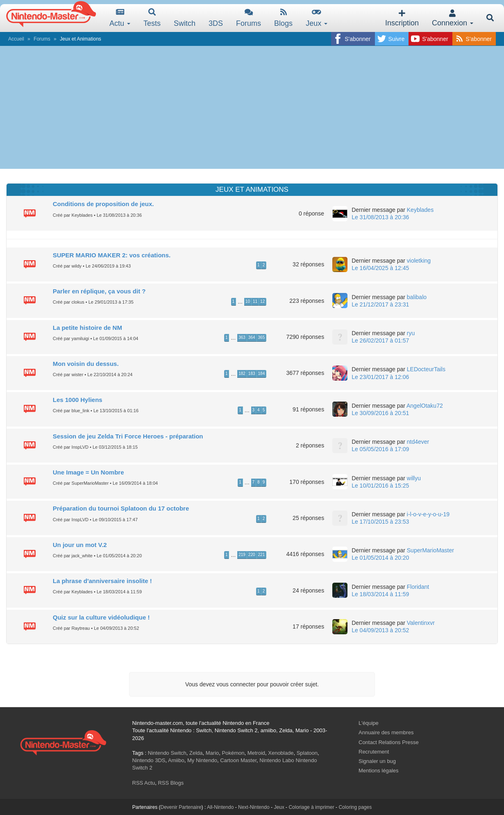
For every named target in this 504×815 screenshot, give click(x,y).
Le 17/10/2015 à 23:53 (380, 522)
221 (262, 555)
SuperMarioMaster (430, 550)
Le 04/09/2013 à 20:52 (380, 630)
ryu (411, 333)
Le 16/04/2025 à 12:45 (380, 268)
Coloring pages (355, 807)
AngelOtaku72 (425, 406)
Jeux (317, 18)
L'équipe (369, 723)
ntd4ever (418, 442)
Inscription (402, 18)
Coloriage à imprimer (311, 807)
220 (252, 555)
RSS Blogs (171, 783)
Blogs (283, 18)
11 (255, 301)
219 (242, 555)
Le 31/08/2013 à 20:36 (380, 217)
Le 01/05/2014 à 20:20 (380, 558)
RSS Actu (144, 783)
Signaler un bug (377, 761)
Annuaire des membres (386, 732)
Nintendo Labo (277, 760)
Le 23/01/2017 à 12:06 (380, 377)
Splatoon (307, 753)
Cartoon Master (238, 760)
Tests (152, 18)
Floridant (418, 587)
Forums (249, 18)
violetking (419, 261)
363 (242, 337)
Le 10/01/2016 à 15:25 (380, 486)
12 (262, 301)
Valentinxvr (421, 623)
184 (262, 373)
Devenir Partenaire (181, 807)
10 (248, 301)
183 (252, 373)
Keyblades (420, 210)
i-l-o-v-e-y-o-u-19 (428, 514)
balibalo (417, 297)
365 (262, 337)
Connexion (453, 18)
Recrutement (374, 752)
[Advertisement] (252, 107)
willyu (414, 478)
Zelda (196, 753)
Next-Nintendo (254, 807)
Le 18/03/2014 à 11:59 (380, 594)
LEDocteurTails (426, 369)
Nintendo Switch (167, 753)
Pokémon (233, 753)
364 (252, 337)
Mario (212, 753)
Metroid (256, 753)
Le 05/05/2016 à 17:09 (380, 449)
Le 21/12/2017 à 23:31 (380, 304)
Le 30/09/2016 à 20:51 (380, 413)
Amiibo (176, 760)
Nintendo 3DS (149, 760)
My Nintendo (202, 760)
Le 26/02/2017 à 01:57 (380, 341)
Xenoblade (281, 753)
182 (242, 373)
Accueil (16, 39)
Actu (120, 18)
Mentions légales (379, 771)
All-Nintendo (220, 807)
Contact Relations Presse (389, 742)
